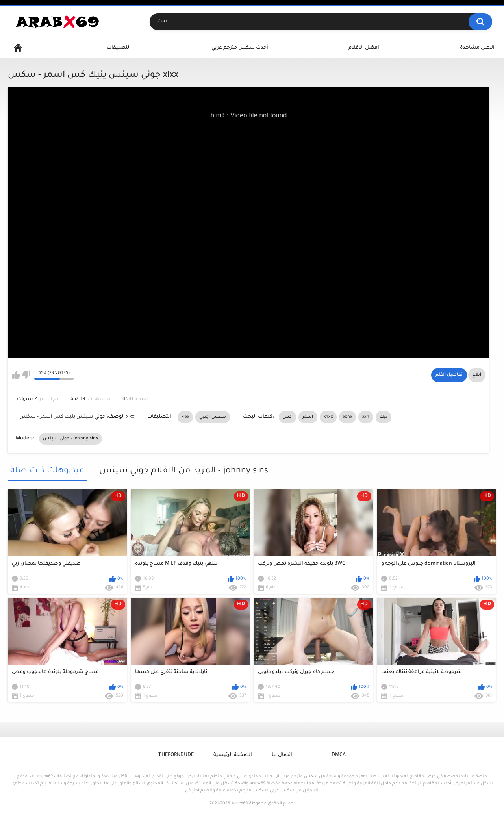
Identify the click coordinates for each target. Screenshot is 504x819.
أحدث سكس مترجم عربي (240, 48)
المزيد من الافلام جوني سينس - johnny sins (184, 471)
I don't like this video (26, 375)
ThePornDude (176, 755)
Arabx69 (240, 804)
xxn (366, 417)
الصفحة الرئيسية (233, 755)
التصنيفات (119, 48)
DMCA (339, 755)
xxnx (347, 417)
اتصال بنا (282, 755)
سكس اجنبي (213, 417)
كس (287, 417)
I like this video (16, 375)
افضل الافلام (364, 48)
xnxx (328, 417)
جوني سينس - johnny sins (70, 439)
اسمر (308, 417)
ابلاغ (477, 375)
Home (18, 48)
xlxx (185, 417)
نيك (384, 417)
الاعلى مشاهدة (477, 48)
